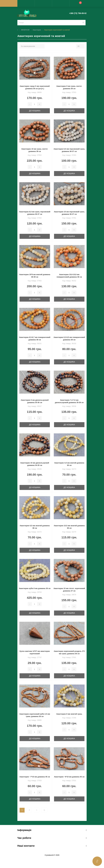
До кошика (35, 111)
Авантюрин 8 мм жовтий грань (69, 714)
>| (44, 810)
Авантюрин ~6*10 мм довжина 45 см (69, 777)
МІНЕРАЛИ (25, 30)
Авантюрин (37, 30)
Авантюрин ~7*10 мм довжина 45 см (35, 777)
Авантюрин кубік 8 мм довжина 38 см (35, 588)
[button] (43, 3)
